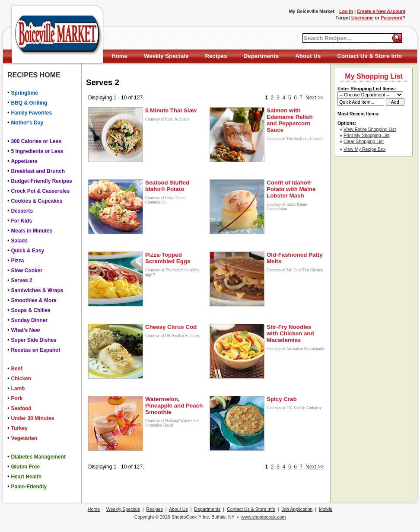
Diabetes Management (38, 457)
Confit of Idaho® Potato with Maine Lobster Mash (291, 189)
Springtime (24, 93)
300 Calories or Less (36, 141)
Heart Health (26, 477)
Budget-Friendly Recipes (41, 181)
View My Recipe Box (365, 149)
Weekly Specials (166, 56)
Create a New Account (381, 11)
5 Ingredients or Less (37, 151)
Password (391, 18)
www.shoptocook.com (263, 517)
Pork (17, 398)
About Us (308, 56)
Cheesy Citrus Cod (171, 327)
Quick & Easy (27, 251)
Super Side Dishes (33, 340)
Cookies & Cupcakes (37, 201)
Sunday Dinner (29, 320)
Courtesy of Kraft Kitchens (167, 119)
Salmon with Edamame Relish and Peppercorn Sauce (290, 120)
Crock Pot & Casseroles (40, 191)
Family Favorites (31, 113)
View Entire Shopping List (370, 129)
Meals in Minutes (32, 231)
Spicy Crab (282, 399)
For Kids (21, 221)
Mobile (326, 509)
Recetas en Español (35, 350)
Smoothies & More (33, 300)
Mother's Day (27, 123)
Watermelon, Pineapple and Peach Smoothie (174, 406)
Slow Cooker (27, 271)
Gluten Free (25, 467)
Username (363, 18)
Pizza (17, 261)
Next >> (315, 98)
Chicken (21, 379)
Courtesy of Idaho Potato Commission (165, 200)
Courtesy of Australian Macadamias (296, 349)
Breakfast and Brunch (38, 171)
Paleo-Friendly (29, 487)
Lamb (18, 389)
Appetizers (24, 161)
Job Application (297, 509)
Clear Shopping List (364, 141)
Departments (261, 56)
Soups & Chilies (30, 310)
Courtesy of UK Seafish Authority (173, 336)
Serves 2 (21, 280)
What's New (25, 330)
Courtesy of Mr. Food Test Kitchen (295, 270)
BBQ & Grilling (29, 103)
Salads (19, 241)
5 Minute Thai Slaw (171, 110)
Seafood (21, 408)
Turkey (19, 428)
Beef (16, 369)
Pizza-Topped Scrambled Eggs (168, 258)
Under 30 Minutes (32, 418)
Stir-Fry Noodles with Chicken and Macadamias (290, 333)
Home (119, 56)
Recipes (216, 56)
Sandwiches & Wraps (37, 290)
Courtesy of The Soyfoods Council (295, 139)
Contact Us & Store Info (369, 56)
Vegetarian (24, 438)
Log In (346, 11)
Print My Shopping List (367, 135)
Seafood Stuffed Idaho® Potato (167, 186)
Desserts (22, 211)
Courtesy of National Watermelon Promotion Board (172, 423)
